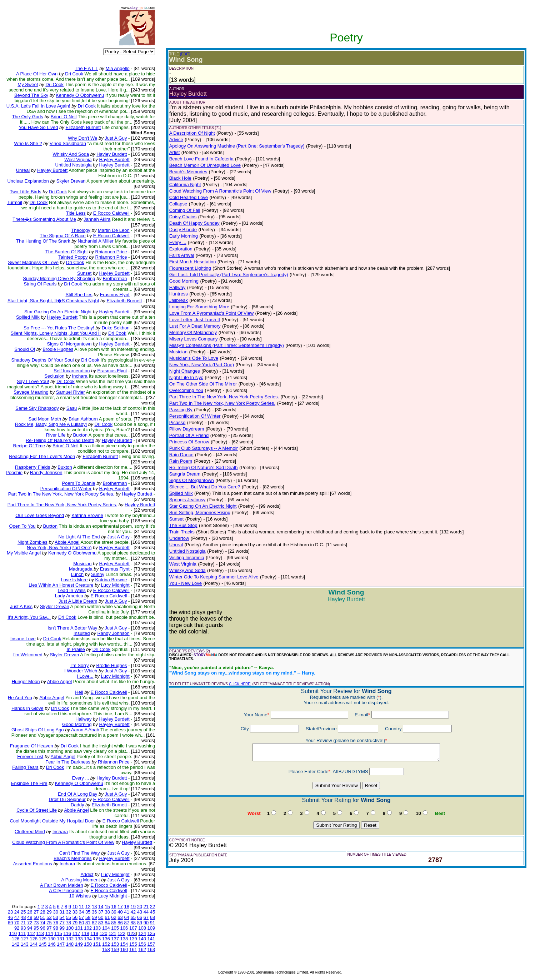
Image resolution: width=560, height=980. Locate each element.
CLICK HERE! (240, 684)
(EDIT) (185, 54)
